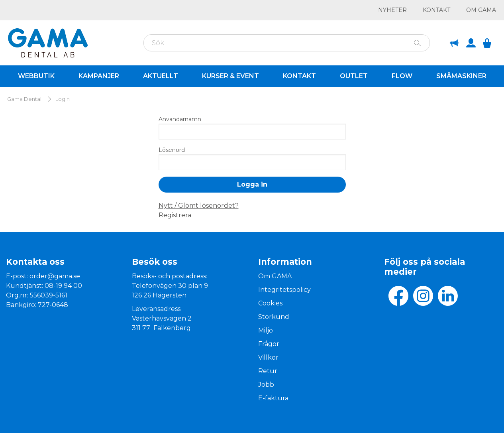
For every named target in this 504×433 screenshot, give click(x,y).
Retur (268, 371)
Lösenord (172, 150)
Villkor (268, 357)
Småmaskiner (461, 76)
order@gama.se (55, 276)
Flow (402, 76)
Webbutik (36, 76)
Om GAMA (481, 10)
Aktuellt (161, 76)
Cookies (270, 303)
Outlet (354, 76)
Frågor (269, 344)
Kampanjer (99, 76)
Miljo (266, 330)
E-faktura (273, 398)
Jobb (266, 385)
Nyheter (392, 10)
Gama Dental (24, 99)
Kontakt (436, 10)
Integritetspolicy (284, 290)
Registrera (175, 215)
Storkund (274, 317)
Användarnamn (180, 119)
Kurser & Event (230, 76)
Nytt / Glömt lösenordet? (199, 206)
